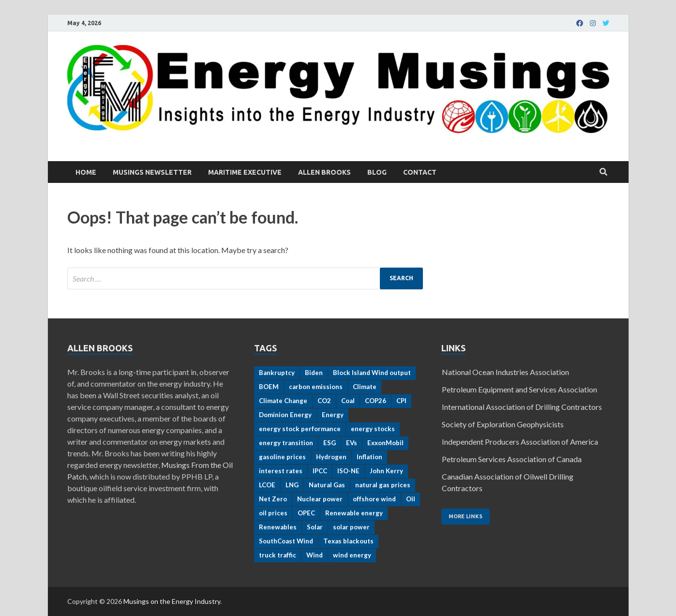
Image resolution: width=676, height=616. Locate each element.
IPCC (320, 471)
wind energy (352, 555)
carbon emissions (316, 387)
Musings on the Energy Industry (172, 601)
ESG (330, 443)
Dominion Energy (285, 415)
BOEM (269, 387)
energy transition (286, 443)
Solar (315, 527)
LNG (292, 485)
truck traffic (278, 555)
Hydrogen (331, 457)
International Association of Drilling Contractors (522, 407)
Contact (420, 172)
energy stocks (373, 429)
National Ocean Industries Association (505, 372)
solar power (351, 527)
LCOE (267, 485)
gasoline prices (282, 457)
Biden (314, 373)
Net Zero (273, 499)
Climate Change (283, 401)
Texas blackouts (348, 541)
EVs (352, 443)
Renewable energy (354, 513)
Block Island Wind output (372, 373)
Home (86, 172)
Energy (333, 415)
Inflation (369, 457)
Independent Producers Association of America (520, 442)
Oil (411, 499)
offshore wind (374, 499)
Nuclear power (320, 499)
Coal (348, 401)
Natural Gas (327, 485)
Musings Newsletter (152, 172)
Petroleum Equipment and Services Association (519, 389)
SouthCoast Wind (286, 541)
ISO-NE (348, 471)
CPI (401, 401)
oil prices (273, 513)
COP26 (376, 401)
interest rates (281, 471)
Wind (315, 555)
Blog (377, 172)
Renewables (278, 527)
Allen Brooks (324, 172)
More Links (466, 516)
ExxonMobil (385, 443)
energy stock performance (300, 429)
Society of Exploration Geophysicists (503, 424)
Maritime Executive (245, 172)
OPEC (306, 513)
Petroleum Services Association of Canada (512, 459)
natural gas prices (383, 485)
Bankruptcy (277, 373)
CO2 (324, 401)
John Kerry (386, 471)
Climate (365, 387)
